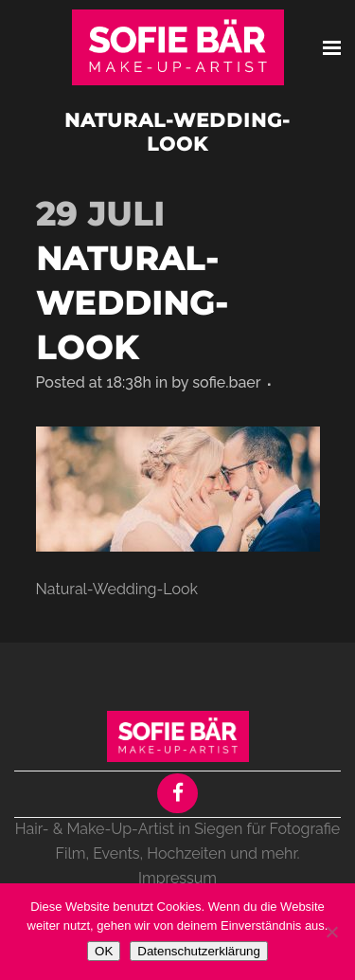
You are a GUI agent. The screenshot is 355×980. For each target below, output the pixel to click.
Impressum (177, 878)
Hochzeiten (186, 853)
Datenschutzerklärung (199, 951)
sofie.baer (226, 382)
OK (104, 951)
